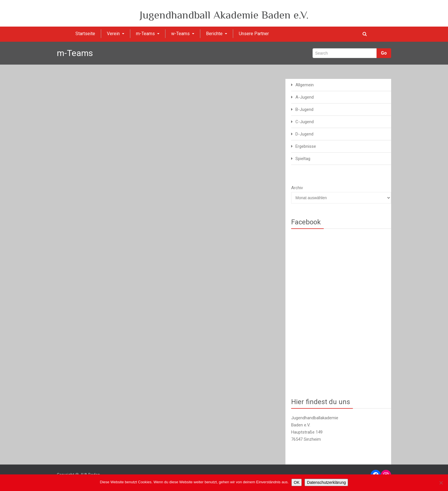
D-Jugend (304, 134)
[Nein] (441, 483)
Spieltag (303, 159)
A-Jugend (305, 97)
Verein (116, 34)
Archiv (297, 188)
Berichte (217, 34)
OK (297, 482)
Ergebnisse (306, 146)
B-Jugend (304, 109)
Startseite (85, 34)
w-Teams (183, 34)
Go (384, 53)
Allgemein (305, 85)
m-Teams (148, 34)
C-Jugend (305, 122)
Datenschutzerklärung (326, 482)
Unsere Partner (254, 34)
